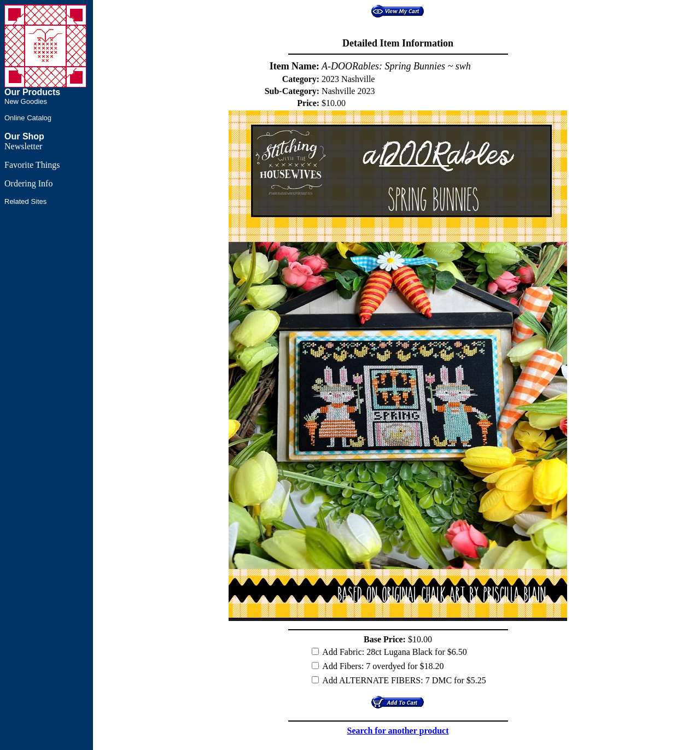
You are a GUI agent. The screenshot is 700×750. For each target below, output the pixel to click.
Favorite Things (32, 165)
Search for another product (398, 731)
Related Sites (25, 201)
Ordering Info (28, 183)
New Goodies (26, 101)
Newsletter (23, 146)
